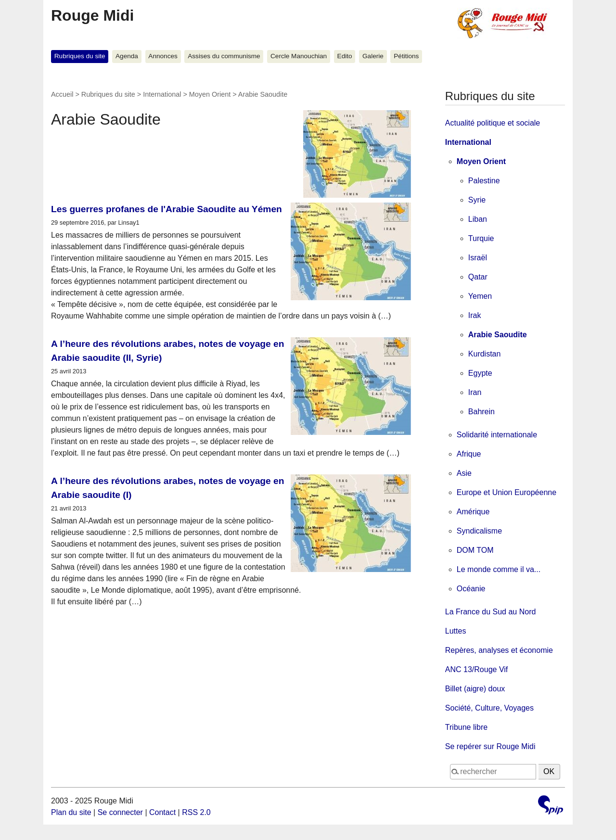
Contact (162, 812)
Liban (478, 219)
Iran (475, 392)
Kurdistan (485, 354)
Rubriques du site (80, 56)
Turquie (481, 238)
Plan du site (71, 812)
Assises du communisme (224, 56)
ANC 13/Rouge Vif (476, 669)
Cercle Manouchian (299, 56)
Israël (478, 258)
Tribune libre (466, 727)
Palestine (484, 181)
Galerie (373, 56)
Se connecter (120, 812)
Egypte (480, 373)
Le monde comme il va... (499, 569)
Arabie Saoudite (498, 335)
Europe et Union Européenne (507, 492)
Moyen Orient (210, 94)
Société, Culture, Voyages (489, 708)
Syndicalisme (479, 531)
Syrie (477, 200)
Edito (345, 56)
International (162, 94)
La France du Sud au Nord (491, 612)
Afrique (469, 454)
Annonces (163, 56)
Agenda (127, 56)
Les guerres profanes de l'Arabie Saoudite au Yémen (167, 209)
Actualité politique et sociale (493, 123)
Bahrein (481, 412)
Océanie (471, 589)
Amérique (473, 512)
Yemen (480, 296)
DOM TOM (475, 550)
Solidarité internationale (497, 435)
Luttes (456, 631)
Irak (475, 315)
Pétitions (406, 56)
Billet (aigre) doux (475, 689)
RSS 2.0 (196, 812)
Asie (464, 473)
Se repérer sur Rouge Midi (490, 746)
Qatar (478, 277)
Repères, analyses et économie (499, 650)
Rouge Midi (92, 15)
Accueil (62, 94)
